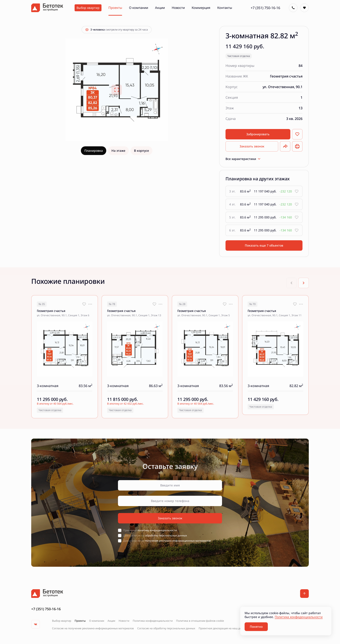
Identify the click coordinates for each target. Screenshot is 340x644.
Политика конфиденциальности (153, 621)
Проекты (80, 621)
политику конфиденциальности (157, 530)
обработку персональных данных (166, 535)
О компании (97, 621)
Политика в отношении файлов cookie (200, 621)
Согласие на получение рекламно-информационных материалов (93, 628)
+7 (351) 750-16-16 (265, 8)
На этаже (118, 151)
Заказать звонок (252, 146)
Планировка (94, 151)
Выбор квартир (62, 621)
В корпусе (141, 151)
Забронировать (258, 134)
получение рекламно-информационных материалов (178, 541)
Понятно (256, 627)
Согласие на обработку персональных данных (166, 628)
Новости (124, 621)
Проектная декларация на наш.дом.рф (223, 628)
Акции (111, 621)
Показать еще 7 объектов (264, 245)
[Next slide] (304, 283)
